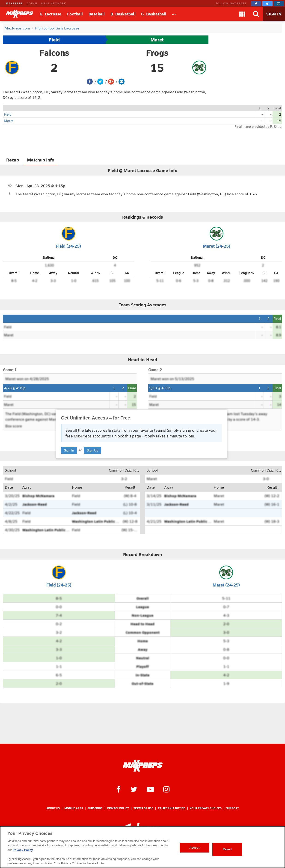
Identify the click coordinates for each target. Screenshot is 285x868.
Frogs (157, 53)
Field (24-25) (68, 246)
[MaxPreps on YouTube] (150, 789)
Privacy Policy (118, 808)
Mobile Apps (74, 808)
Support (233, 808)
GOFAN (32, 3)
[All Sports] (174, 14)
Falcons (54, 53)
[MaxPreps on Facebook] (256, 4)
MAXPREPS (14, 3)
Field (54, 40)
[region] (142, 847)
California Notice (172, 808)
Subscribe (95, 808)
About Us (53, 808)
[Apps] (242, 14)
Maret (157, 40)
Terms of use (143, 808)
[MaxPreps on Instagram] (279, 4)
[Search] (256, 14)
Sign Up (92, 450)
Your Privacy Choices (206, 808)
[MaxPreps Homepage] (143, 766)
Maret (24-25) (217, 246)
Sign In (69, 450)
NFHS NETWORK (54, 3)
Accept (194, 848)
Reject (227, 849)
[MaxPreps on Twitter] (267, 4)
